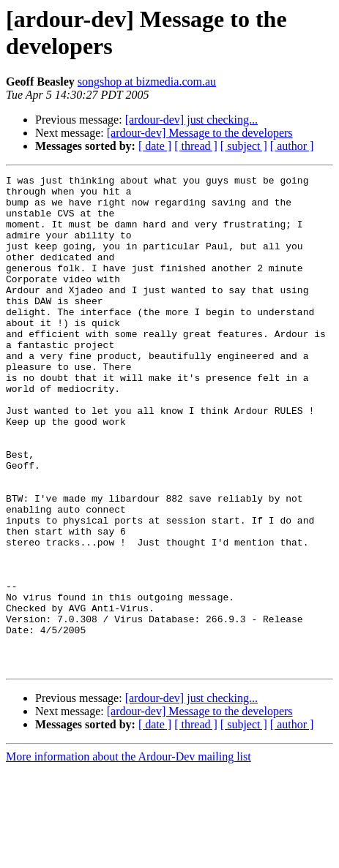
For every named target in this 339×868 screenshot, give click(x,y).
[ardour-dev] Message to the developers (200, 133)
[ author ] (292, 146)
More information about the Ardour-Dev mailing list (128, 855)
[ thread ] (196, 146)
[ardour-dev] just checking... (191, 120)
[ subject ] (244, 146)
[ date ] (155, 146)
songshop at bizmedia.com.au (147, 82)
